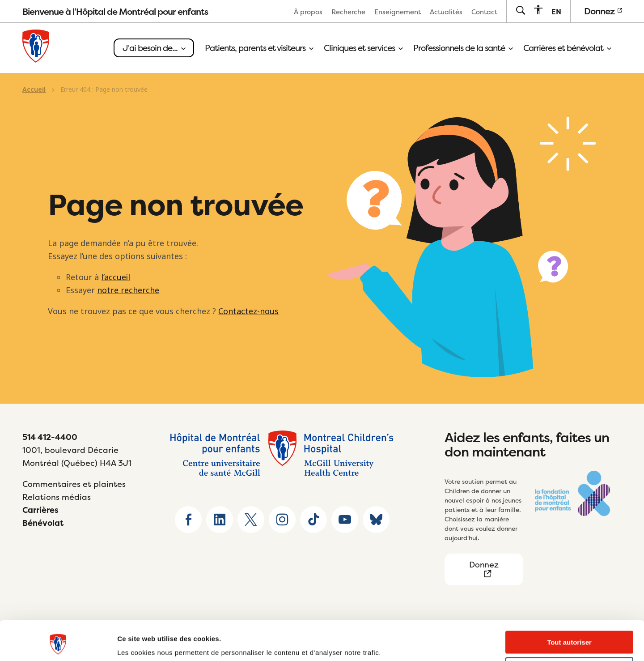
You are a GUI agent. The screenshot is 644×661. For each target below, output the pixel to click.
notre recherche (128, 290)
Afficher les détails (147, 643)
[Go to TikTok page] (314, 520)
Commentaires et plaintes (74, 484)
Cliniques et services (363, 48)
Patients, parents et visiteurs (259, 48)
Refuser (569, 635)
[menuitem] (308, 11)
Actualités (446, 12)
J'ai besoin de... (154, 48)
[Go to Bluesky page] (376, 520)
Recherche (348, 12)
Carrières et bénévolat (567, 48)
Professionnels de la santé (463, 48)
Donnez (603, 11)
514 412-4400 (50, 437)
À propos (308, 12)
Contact (484, 12)
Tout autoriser (569, 608)
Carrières (40, 510)
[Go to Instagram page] (282, 520)
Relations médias (57, 497)
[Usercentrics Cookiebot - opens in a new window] (58, 644)
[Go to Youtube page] (345, 520)
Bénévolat (43, 523)
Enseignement (398, 12)
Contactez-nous (248, 311)
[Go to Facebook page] (188, 520)
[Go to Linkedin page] (220, 520)
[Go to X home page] (251, 520)
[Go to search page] (520, 11)
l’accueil (116, 277)
